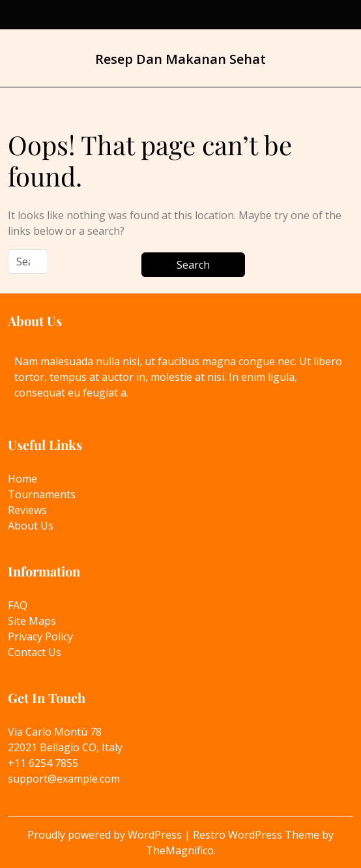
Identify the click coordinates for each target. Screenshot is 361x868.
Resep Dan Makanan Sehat (180, 59)
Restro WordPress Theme (257, 835)
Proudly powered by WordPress (106, 835)
